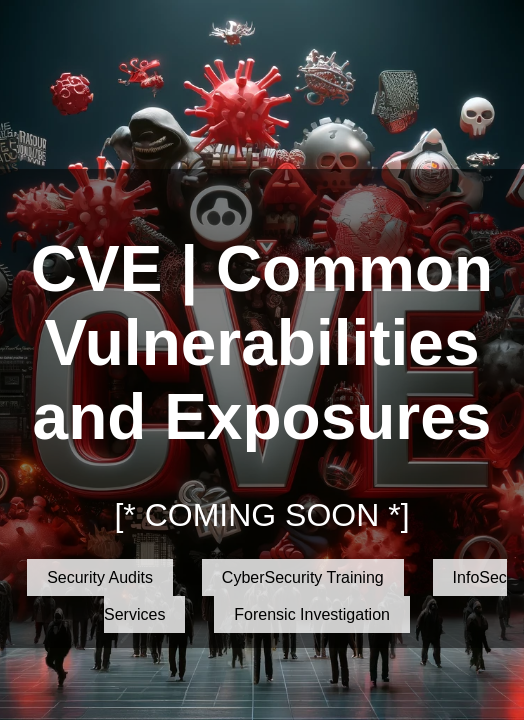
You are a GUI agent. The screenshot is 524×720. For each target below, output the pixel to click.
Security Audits (100, 577)
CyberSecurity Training (303, 577)
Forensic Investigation (312, 614)
